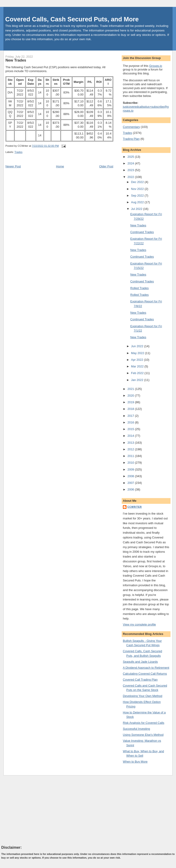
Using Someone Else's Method (143, 735)
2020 (131, 396)
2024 (131, 163)
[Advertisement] (36, 810)
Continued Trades (142, 232)
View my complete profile (139, 624)
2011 (131, 456)
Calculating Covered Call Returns (145, 674)
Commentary (131, 127)
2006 (131, 489)
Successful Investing (136, 729)
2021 (131, 389)
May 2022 (138, 353)
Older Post (106, 166)
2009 (131, 469)
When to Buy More (135, 762)
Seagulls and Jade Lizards (140, 662)
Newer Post (13, 166)
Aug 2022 (138, 202)
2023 (131, 170)
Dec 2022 (138, 182)
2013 (131, 443)
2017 (131, 416)
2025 (131, 157)
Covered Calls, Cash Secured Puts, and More (72, 19)
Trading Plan (131, 139)
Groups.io (156, 66)
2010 (131, 463)
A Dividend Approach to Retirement (146, 668)
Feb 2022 (138, 373)
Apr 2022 (137, 360)
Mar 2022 (138, 366)
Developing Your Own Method (143, 696)
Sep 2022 (138, 196)
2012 (131, 449)
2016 (131, 422)
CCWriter (135, 507)
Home (60, 166)
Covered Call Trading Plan (140, 680)
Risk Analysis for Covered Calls (144, 723)
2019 (131, 402)
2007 (131, 483)
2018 (131, 409)
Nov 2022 (138, 189)
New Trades (16, 60)
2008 (131, 476)
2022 (131, 177)
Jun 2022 (138, 346)
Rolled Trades (140, 288)
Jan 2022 (138, 380)
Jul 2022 (137, 209)
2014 (131, 436)
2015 (131, 429)
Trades (18, 152)
